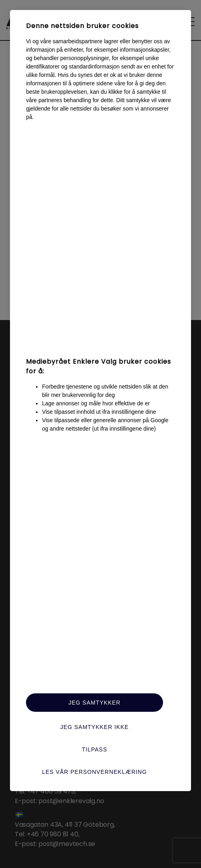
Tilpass (95, 749)
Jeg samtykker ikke (95, 727)
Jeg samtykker (94, 703)
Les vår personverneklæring (95, 772)
